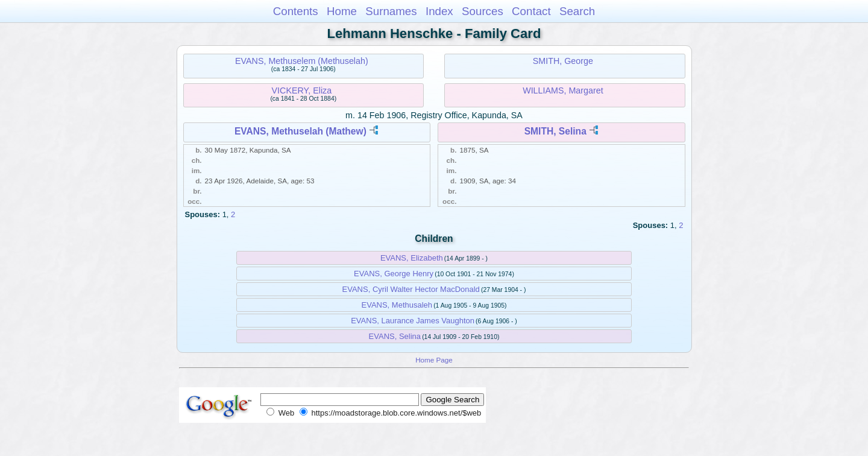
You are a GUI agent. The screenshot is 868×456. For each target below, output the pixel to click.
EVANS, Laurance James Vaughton (413, 321)
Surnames (391, 11)
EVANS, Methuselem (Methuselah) (302, 61)
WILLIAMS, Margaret (563, 90)
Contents (296, 11)
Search (577, 11)
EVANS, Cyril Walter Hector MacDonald (411, 289)
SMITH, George (563, 61)
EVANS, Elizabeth (412, 258)
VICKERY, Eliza (302, 90)
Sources (483, 11)
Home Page (434, 360)
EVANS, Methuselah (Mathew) (300, 131)
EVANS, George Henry (394, 274)
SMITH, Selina (555, 131)
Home (342, 11)
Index (439, 11)
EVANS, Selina (395, 336)
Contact (531, 11)
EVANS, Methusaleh (397, 305)
